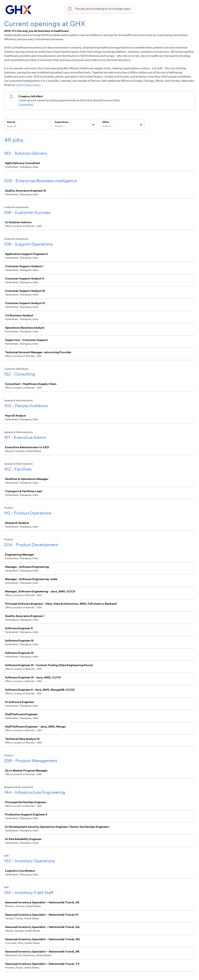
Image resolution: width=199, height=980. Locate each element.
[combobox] (55, 126)
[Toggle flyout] (93, 125)
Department (62, 122)
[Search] (27, 127)
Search (11, 122)
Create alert (26, 104)
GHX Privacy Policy (28, 85)
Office (106, 122)
